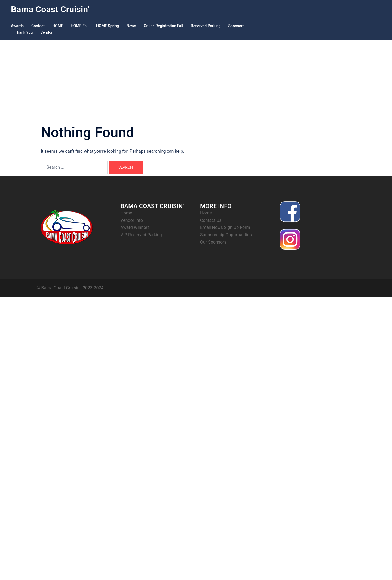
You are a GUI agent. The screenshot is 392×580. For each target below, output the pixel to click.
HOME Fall (80, 26)
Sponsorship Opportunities (226, 235)
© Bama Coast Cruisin (58, 288)
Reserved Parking (206, 26)
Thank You (24, 32)
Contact (38, 26)
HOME (58, 26)
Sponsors (236, 26)
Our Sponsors (213, 242)
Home (126, 213)
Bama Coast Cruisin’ (50, 9)
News (131, 26)
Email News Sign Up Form (225, 227)
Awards (17, 26)
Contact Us (211, 220)
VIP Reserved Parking (141, 235)
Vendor (46, 32)
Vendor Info (132, 220)
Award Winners (135, 227)
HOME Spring (108, 26)
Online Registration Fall (163, 26)
